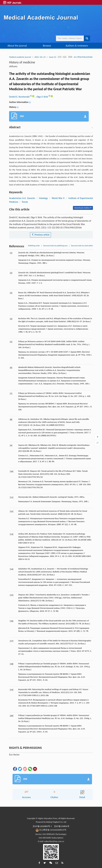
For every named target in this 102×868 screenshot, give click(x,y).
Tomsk (25, 202)
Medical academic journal (20, 57)
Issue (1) (53, 57)
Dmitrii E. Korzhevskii (20, 97)
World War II (58, 198)
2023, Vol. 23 (40, 57)
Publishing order (34, 246)
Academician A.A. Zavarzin (22, 198)
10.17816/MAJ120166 (83, 57)
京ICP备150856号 (62, 826)
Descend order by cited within (82, 246)
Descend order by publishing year (55, 246)
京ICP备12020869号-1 (42, 826)
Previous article (40, 235)
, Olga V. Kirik (42, 97)
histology (43, 198)
